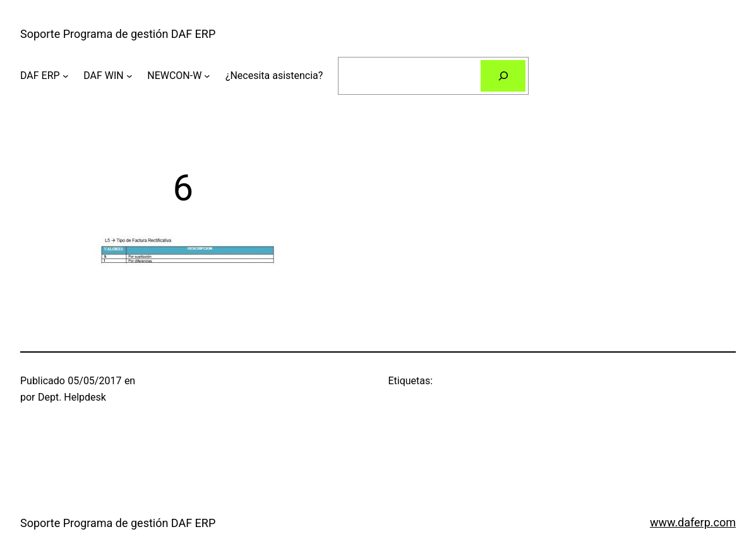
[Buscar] (503, 76)
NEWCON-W (174, 76)
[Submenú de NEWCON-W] (207, 76)
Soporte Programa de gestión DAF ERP (118, 34)
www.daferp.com (693, 522)
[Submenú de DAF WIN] (129, 76)
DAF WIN (104, 76)
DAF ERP (40, 76)
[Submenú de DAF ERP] (66, 76)
